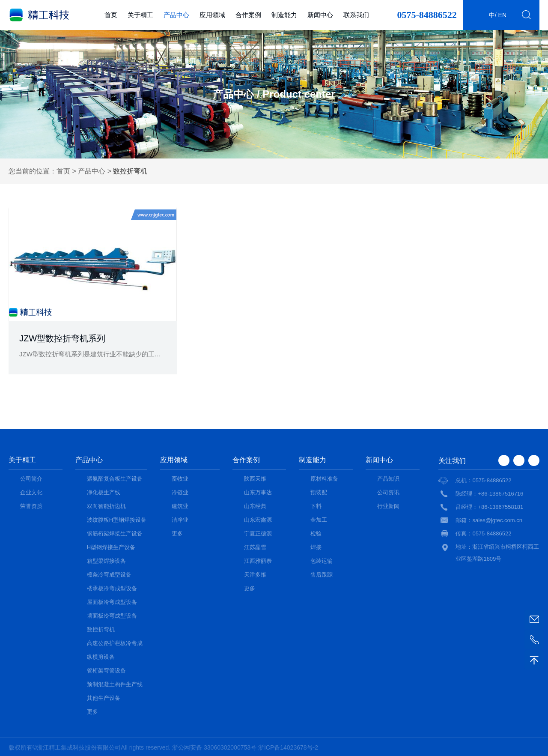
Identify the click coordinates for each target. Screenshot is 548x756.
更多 (92, 712)
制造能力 (284, 15)
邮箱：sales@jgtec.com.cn (489, 520)
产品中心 (176, 15)
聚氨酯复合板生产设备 (115, 479)
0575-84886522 (427, 15)
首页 (111, 15)
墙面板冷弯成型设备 (112, 616)
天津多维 (255, 575)
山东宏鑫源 (258, 520)
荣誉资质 (31, 506)
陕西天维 (255, 479)
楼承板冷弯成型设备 (112, 588)
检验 (316, 533)
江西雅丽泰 (258, 561)
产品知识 (388, 479)
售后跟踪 (322, 575)
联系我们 (356, 15)
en (502, 15)
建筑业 (180, 506)
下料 (316, 506)
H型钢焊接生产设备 (111, 547)
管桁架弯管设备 (106, 671)
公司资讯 (388, 492)
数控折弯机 (101, 629)
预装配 (319, 492)
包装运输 (322, 561)
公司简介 (31, 479)
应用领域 (212, 15)
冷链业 (180, 492)
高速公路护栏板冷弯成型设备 (115, 644)
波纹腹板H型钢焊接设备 (117, 520)
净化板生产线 (104, 492)
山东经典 (255, 506)
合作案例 (248, 15)
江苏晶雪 (255, 547)
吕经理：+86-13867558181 (489, 507)
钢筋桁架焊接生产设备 (115, 533)
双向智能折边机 (106, 506)
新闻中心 (320, 15)
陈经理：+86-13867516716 (489, 494)
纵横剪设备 (101, 657)
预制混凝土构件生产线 (115, 684)
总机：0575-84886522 (483, 480)
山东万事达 (258, 492)
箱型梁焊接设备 (106, 561)
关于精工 (140, 15)
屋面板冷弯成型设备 (112, 602)
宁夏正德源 (258, 533)
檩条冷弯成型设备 (109, 575)
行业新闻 (388, 506)
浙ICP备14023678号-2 (288, 747)
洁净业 (180, 520)
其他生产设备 (104, 698)
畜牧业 (180, 479)
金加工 (319, 520)
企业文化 (31, 492)
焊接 (316, 547)
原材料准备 (324, 479)
